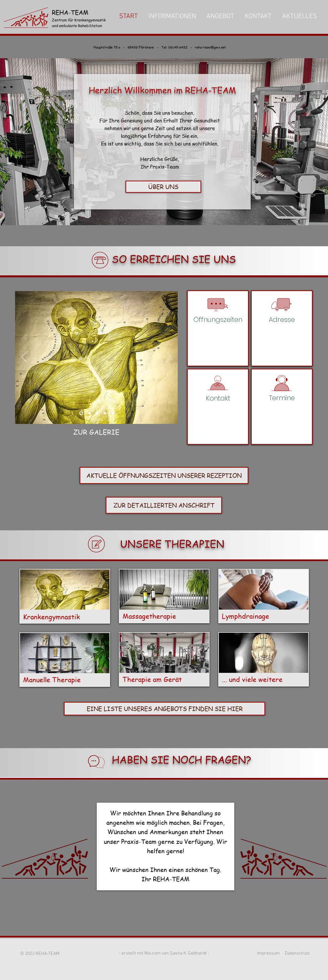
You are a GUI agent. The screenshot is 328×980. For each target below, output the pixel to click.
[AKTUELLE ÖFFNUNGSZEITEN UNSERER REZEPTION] (164, 475)
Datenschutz (297, 953)
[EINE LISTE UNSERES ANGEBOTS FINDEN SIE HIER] (165, 709)
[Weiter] (168, 357)
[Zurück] (24, 357)
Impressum (268, 953)
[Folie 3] (97, 413)
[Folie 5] (113, 413)
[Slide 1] (81, 413)
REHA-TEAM (71, 12)
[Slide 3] (90, 413)
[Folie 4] (105, 413)
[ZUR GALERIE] (96, 432)
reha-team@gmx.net (210, 47)
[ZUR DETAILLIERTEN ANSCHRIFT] (164, 505)
